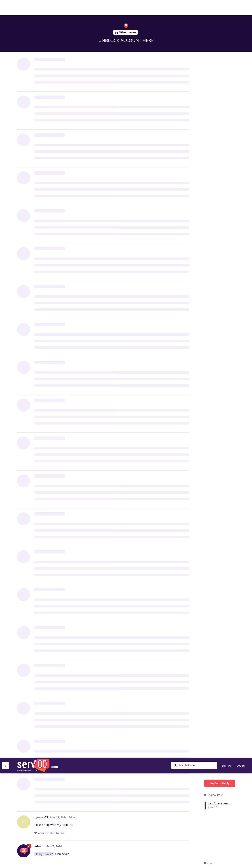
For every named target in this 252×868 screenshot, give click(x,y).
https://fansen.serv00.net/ (53, 210)
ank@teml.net (53, 278)
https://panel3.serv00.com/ (142, 786)
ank (42, 375)
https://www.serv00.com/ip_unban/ (106, 176)
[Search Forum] (194, 8)
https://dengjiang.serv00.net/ (55, 697)
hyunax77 (46, 96)
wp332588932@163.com (102, 820)
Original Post (213, 37)
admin (44, 524)
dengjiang (46, 743)
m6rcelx (45, 482)
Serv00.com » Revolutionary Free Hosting (37, 8)
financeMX (47, 166)
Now (208, 106)
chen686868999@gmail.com (76, 786)
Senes (43, 239)
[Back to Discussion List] (5, 8)
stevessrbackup (50, 370)
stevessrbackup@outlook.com (63, 331)
